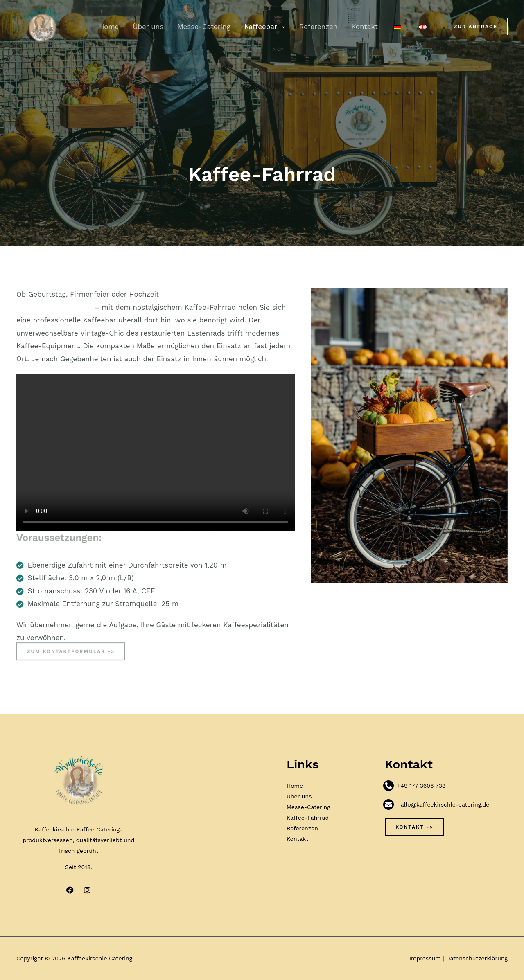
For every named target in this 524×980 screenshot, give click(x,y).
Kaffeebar (261, 27)
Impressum (425, 958)
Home (109, 27)
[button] (476, 27)
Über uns (148, 27)
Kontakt (365, 27)
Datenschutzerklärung (477, 958)
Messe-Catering (204, 27)
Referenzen (318, 27)
